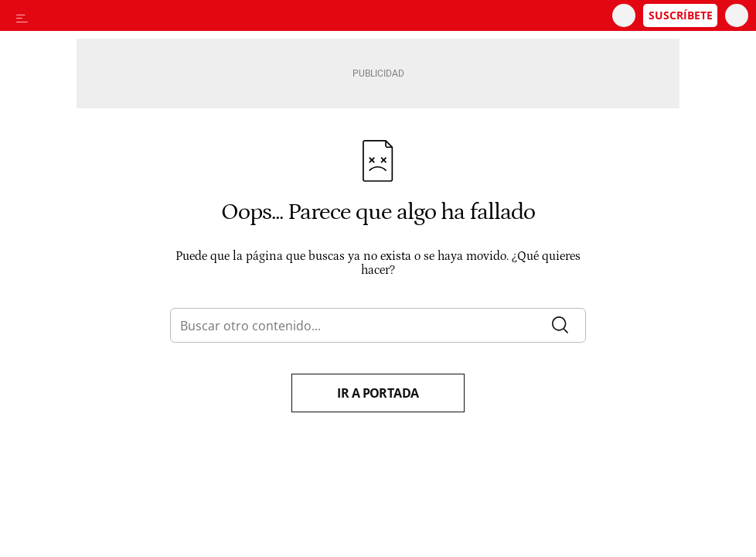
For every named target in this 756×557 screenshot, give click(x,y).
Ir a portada (378, 393)
